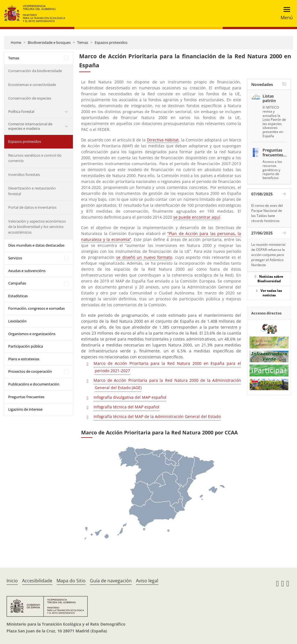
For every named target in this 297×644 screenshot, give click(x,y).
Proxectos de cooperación (30, 371)
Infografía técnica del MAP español (126, 407)
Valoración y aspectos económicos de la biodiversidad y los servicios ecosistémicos (37, 227)
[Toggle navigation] (285, 13)
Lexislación (17, 321)
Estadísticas (18, 296)
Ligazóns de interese (25, 409)
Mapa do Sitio (71, 581)
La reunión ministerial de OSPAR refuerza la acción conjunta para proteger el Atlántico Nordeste (268, 255)
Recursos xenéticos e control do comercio (35, 158)
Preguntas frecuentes (26, 397)
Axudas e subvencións (27, 271)
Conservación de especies (30, 98)
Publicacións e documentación (34, 384)
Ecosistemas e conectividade (32, 85)
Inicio (12, 581)
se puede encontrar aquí (197, 217)
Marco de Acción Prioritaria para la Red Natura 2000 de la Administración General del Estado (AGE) (167, 384)
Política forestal (21, 111)
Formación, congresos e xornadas (36, 308)
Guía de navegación (111, 581)
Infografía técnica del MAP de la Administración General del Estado (157, 416)
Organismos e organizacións (32, 334)
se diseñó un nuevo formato (144, 257)
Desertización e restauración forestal (32, 191)
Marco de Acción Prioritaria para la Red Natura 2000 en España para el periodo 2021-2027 (167, 367)
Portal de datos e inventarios (32, 207)
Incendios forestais (24, 175)
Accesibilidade (37, 581)
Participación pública (26, 346)
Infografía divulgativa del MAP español (130, 397)
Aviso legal (147, 581)
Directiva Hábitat (163, 140)
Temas (83, 42)
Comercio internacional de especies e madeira (30, 126)
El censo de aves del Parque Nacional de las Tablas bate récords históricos (267, 213)
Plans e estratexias (24, 359)
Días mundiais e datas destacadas (36, 245)
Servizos (15, 258)
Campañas (17, 283)
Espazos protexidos (111, 42)
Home (16, 42)
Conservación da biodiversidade (35, 71)
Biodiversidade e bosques (49, 42)
